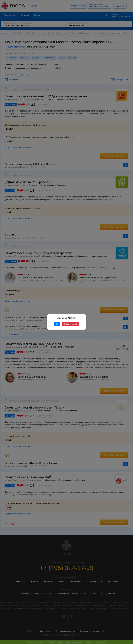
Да (57, 324)
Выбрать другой (70, 324)
